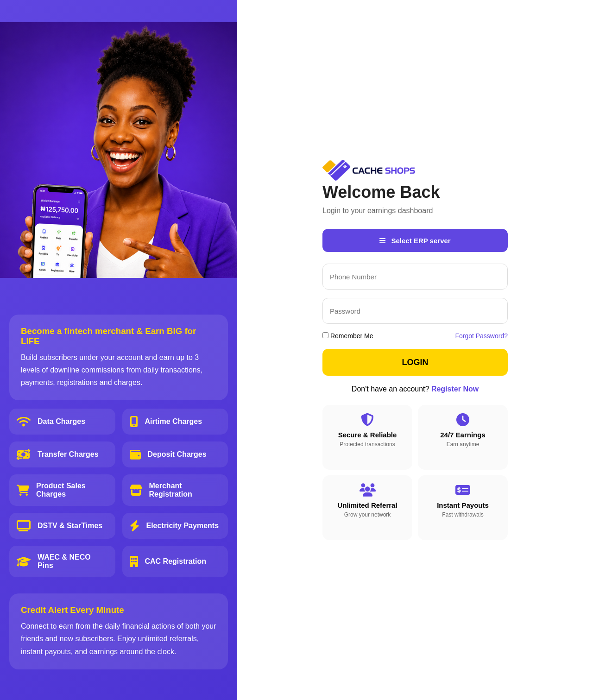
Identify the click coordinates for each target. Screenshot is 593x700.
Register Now (455, 389)
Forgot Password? (481, 336)
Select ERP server (415, 241)
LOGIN (415, 362)
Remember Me (348, 336)
